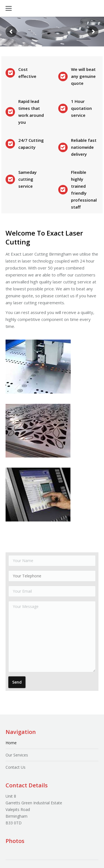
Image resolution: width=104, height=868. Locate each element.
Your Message (52, 637)
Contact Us (16, 767)
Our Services (17, 755)
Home (11, 743)
